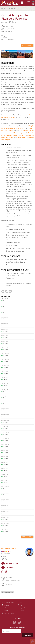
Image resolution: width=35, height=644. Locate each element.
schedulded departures (11, 581)
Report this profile (8, 592)
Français (33, 2)
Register (28, 4)
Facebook (3, 572)
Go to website (10, 568)
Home (3, 8)
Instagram (7, 572)
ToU (21, 603)
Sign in (29, 2)
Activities (13, 8)
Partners (6, 611)
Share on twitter (3, 291)
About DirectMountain (10, 603)
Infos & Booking (27, 46)
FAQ (5, 608)
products (6, 584)
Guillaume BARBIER (9, 549)
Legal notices (23, 608)
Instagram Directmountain (19, 622)
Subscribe (28, 635)
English (33, 4)
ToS (21, 605)
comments (7, 577)
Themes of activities (9, 613)
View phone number (12, 564)
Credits (22, 611)
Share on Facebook (7, 291)
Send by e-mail (10, 291)
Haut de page (33, 642)
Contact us (7, 605)
